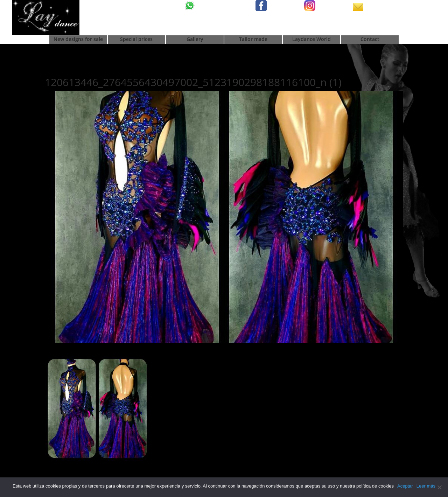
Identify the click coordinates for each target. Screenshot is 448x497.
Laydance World (311, 40)
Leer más (426, 486)
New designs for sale (78, 40)
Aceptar (405, 486)
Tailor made (253, 40)
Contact (370, 40)
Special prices (136, 40)
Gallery (195, 40)
